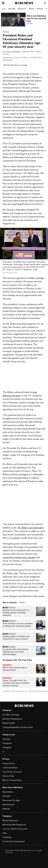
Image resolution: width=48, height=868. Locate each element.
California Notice (10, 768)
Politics (40, 9)
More (23, 603)
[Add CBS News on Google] (15, 65)
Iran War (12, 9)
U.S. (4, 9)
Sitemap (6, 809)
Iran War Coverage (11, 715)
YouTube (6, 739)
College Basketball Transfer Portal (18, 727)
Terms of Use (8, 776)
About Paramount (10, 820)
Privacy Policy (9, 764)
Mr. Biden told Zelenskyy (31, 528)
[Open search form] (45, 3)
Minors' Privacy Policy (12, 780)
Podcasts (7, 796)
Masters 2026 (9, 723)
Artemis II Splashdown (12, 719)
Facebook (7, 743)
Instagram (7, 747)
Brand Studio (8, 805)
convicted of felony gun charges (19, 558)
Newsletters (8, 792)
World (31, 9)
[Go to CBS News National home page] (24, 3)
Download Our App (11, 800)
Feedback (7, 837)
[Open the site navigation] (8, 3)
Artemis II (22, 9)
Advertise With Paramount (14, 825)
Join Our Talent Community (15, 829)
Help (5, 833)
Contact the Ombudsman (14, 841)
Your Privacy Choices (12, 772)
